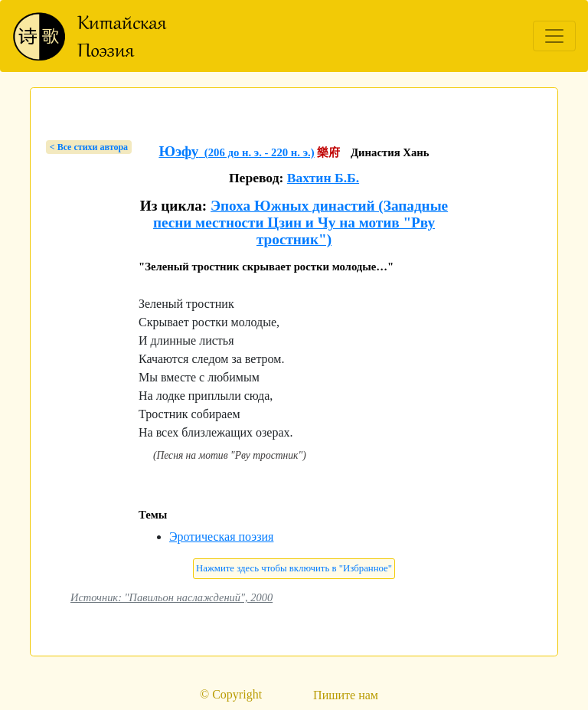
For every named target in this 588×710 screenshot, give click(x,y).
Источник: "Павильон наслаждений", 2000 (171, 597)
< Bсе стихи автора (89, 147)
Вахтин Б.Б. (323, 178)
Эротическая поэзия (221, 537)
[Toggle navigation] (554, 36)
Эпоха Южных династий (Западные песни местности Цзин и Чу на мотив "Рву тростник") (301, 222)
